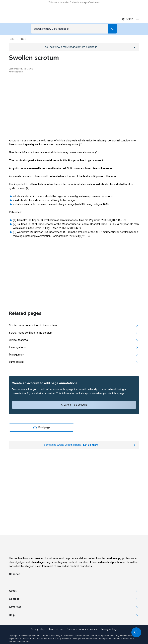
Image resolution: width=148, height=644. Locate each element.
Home (12, 39)
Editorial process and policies (82, 629)
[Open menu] (138, 19)
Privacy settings (109, 629)
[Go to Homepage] (19, 19)
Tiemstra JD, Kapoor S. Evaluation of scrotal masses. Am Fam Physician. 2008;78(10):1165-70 (71, 220)
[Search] (113, 29)
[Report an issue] (74, 445)
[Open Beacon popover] (136, 632)
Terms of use (56, 629)
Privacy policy (38, 629)
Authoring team (16, 72)
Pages (23, 39)
